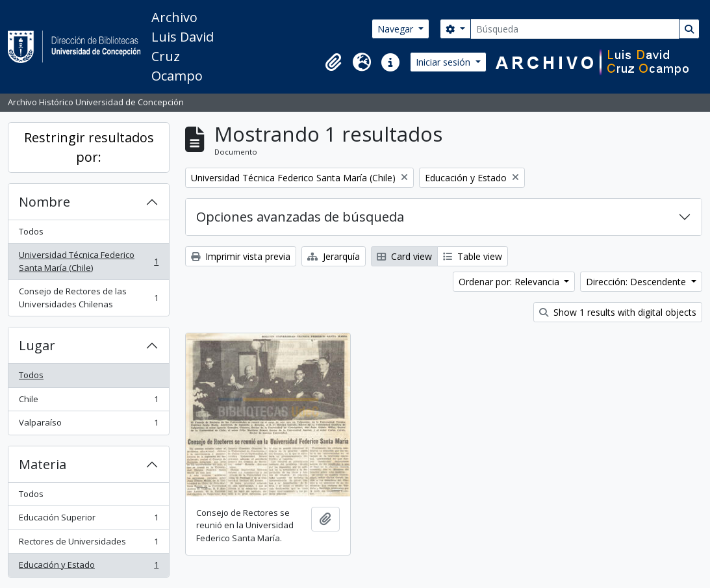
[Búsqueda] (575, 29)
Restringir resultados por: (89, 147)
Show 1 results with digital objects (618, 312)
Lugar (37, 345)
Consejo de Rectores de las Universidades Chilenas (88, 298)
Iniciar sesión (444, 62)
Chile (88, 402)
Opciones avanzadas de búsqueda (300, 217)
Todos (31, 231)
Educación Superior (88, 520)
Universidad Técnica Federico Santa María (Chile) (88, 261)
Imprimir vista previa (241, 256)
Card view (404, 256)
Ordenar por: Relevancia (510, 282)
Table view (473, 256)
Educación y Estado (88, 568)
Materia (43, 464)
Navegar (397, 29)
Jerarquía (334, 256)
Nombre (44, 202)
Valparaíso (88, 425)
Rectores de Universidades (88, 544)
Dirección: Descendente (637, 282)
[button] (333, 62)
